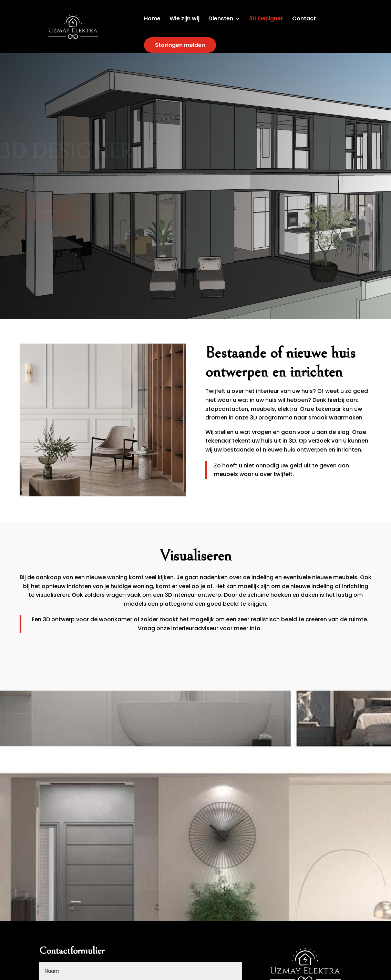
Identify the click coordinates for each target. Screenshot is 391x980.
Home (152, 19)
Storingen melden (180, 45)
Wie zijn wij (184, 19)
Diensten (221, 19)
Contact (304, 19)
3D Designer (266, 19)
